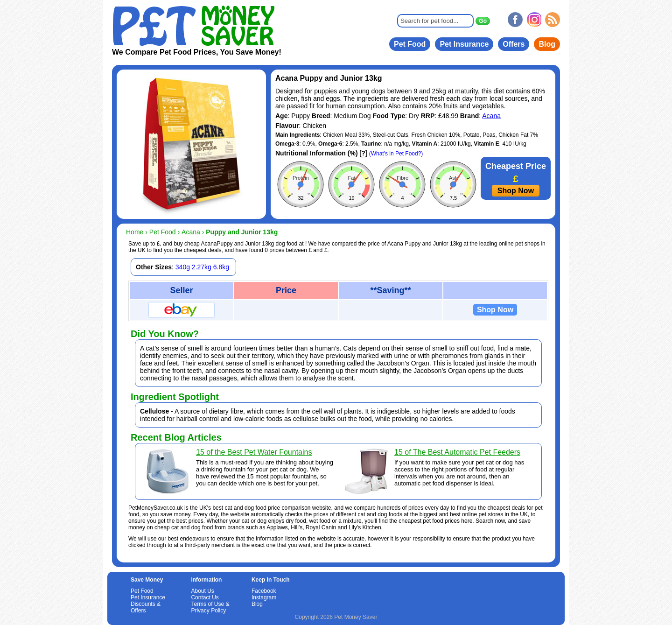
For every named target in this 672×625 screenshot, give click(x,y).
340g (183, 267)
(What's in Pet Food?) (396, 154)
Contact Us (205, 597)
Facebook (264, 591)
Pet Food (410, 44)
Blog (547, 44)
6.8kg (221, 267)
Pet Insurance (464, 44)
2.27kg (202, 267)
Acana (491, 116)
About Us (202, 591)
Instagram (264, 597)
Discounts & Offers (146, 607)
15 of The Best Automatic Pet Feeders (457, 452)
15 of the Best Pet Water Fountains (254, 452)
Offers (514, 44)
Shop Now (516, 191)
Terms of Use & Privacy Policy (210, 607)
